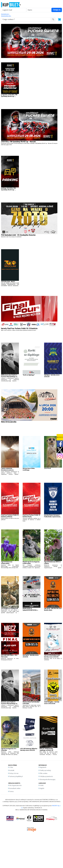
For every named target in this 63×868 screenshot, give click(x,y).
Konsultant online (15, 788)
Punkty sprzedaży (45, 770)
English (42, 788)
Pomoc (11, 791)
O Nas (11, 767)
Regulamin (43, 767)
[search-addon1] (26, 19)
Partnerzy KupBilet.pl (16, 776)
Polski (42, 785)
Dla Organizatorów (15, 785)
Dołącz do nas (14, 773)
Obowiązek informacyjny (47, 779)
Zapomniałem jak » (6, 16)
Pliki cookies (44, 773)
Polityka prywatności (46, 776)
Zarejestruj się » (5, 14)
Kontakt (12, 770)
